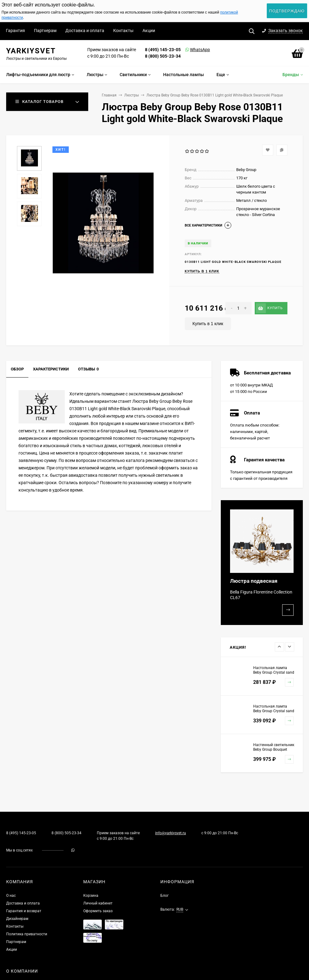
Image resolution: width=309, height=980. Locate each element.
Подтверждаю (287, 11)
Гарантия (15, 31)
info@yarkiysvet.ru (171, 833)
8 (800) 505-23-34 (163, 56)
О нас (11, 896)
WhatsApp (192, 50)
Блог (165, 896)
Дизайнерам (17, 919)
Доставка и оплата (85, 31)
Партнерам (45, 31)
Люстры (132, 95)
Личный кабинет (98, 903)
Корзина (91, 896)
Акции (149, 31)
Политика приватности (27, 934)
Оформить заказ (98, 911)
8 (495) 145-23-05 (163, 50)
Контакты (123, 31)
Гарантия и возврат (24, 911)
